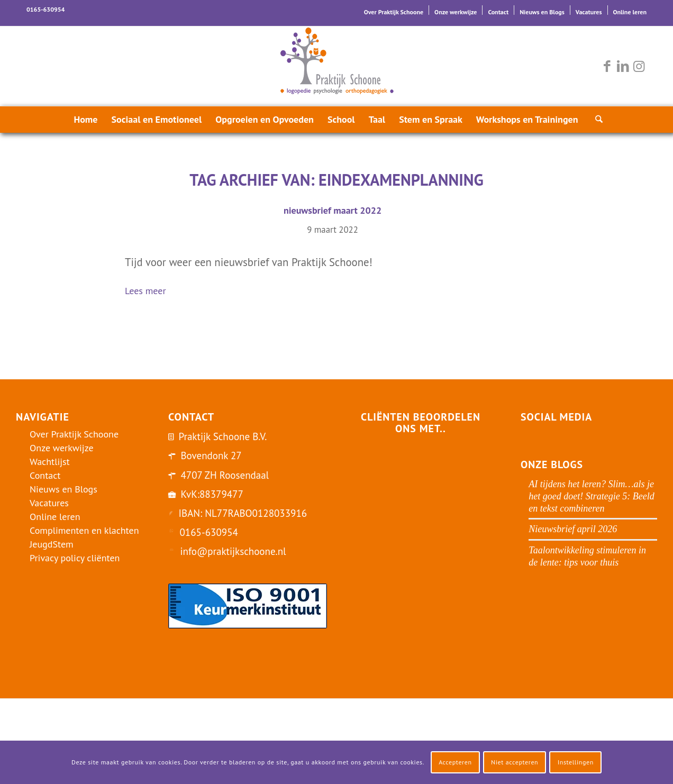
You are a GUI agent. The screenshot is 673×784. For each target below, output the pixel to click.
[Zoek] (596, 120)
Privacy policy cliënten (75, 558)
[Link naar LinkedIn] (623, 66)
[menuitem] (394, 10)
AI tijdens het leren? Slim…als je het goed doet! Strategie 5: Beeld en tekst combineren (591, 496)
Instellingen (576, 762)
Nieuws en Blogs (542, 12)
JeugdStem (52, 544)
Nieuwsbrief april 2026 (573, 529)
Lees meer (150, 292)
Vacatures (589, 12)
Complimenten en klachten (84, 530)
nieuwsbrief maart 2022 (333, 210)
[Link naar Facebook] (607, 66)
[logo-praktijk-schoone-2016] (336, 66)
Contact (498, 12)
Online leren (630, 12)
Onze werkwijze (456, 12)
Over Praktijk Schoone (394, 12)
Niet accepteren (515, 762)
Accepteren (455, 762)
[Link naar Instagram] (639, 66)
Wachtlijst (50, 462)
